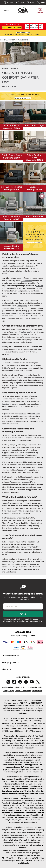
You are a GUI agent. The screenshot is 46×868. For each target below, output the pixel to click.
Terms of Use (37, 691)
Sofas (14, 40)
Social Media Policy (35, 687)
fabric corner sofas (17, 308)
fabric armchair (18, 404)
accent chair (18, 406)
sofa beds (23, 414)
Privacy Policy (20, 687)
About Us (6, 669)
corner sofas (35, 414)
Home (3, 40)
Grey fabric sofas (26, 332)
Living (8, 40)
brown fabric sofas (10, 340)
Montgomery (22, 306)
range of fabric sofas (26, 300)
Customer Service (11, 656)
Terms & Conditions (23, 691)
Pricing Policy (8, 691)
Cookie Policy (8, 687)
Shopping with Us (11, 663)
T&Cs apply (29, 748)
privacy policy (8, 621)
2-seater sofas (27, 281)
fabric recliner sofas (22, 313)
